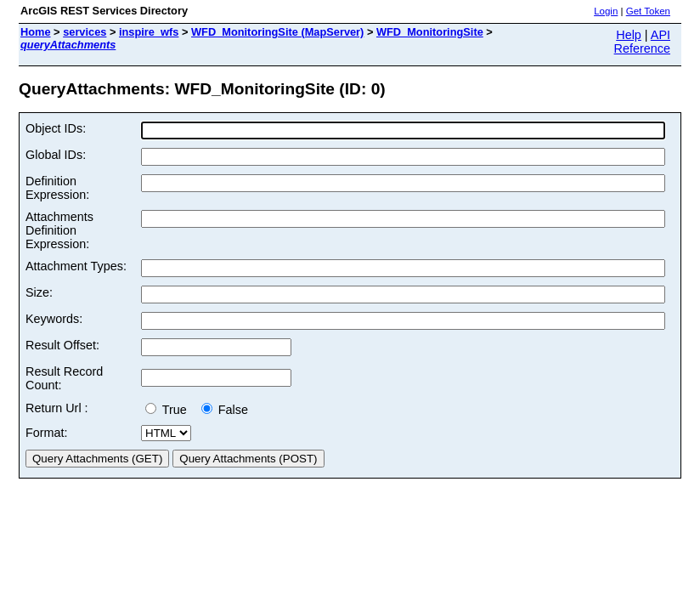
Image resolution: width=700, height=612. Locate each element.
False (225, 410)
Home (36, 32)
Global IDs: (56, 155)
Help (629, 35)
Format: (47, 433)
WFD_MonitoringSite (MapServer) (277, 32)
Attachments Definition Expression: (59, 230)
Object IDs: (56, 128)
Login (606, 11)
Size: (39, 292)
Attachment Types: (76, 266)
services (85, 32)
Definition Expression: (57, 188)
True (169, 410)
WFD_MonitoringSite (430, 32)
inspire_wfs (149, 32)
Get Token (648, 11)
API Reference (642, 42)
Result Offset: (62, 345)
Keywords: (54, 319)
